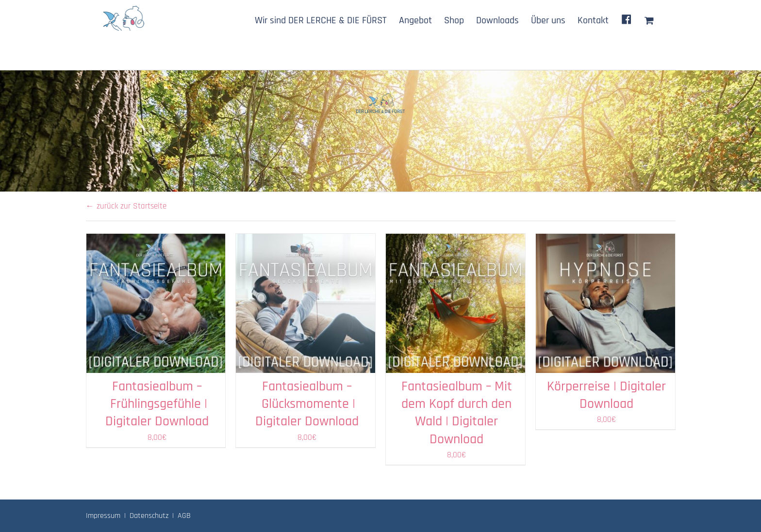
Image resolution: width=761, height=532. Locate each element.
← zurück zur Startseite (126, 206)
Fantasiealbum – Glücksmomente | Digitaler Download (307, 404)
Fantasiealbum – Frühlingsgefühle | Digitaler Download (157, 404)
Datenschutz (149, 516)
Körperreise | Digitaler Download (606, 395)
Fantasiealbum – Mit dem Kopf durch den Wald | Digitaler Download (457, 413)
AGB (184, 516)
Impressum (103, 516)
